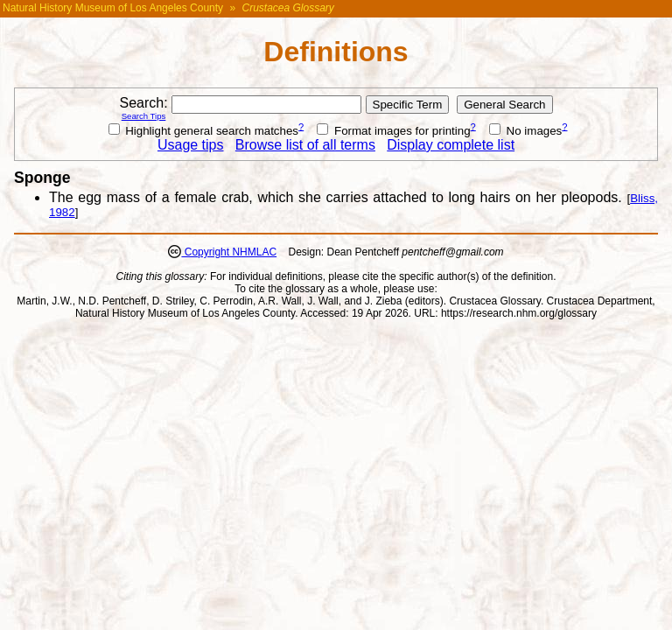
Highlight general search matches (204, 131)
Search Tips (144, 116)
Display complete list (451, 145)
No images (525, 131)
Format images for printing (393, 131)
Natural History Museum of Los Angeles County (113, 8)
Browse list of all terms (305, 145)
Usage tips (191, 145)
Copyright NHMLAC (229, 252)
